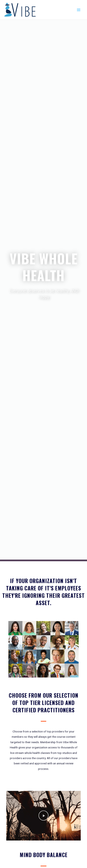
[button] (43, 816)
